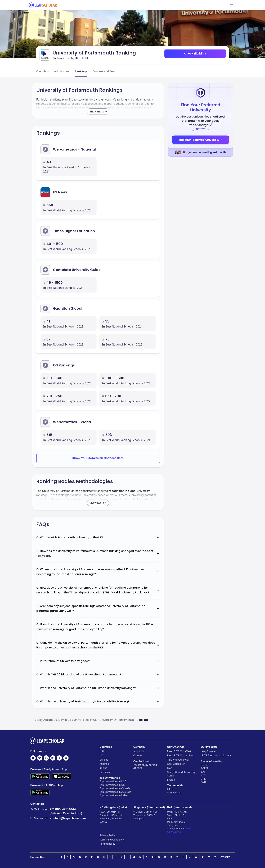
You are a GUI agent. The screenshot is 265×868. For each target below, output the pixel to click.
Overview (42, 71)
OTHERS (225, 857)
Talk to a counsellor (178, 760)
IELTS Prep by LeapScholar (216, 755)
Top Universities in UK (112, 785)
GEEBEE (138, 768)
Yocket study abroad (145, 765)
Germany (105, 772)
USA (102, 751)
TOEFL (205, 768)
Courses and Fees (104, 71)
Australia (105, 764)
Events (171, 780)
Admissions (62, 71)
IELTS (170, 789)
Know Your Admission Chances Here (98, 458)
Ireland (103, 768)
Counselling (174, 792)
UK (101, 755)
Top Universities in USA (113, 781)
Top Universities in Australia (115, 792)
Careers (138, 755)
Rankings (81, 71)
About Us (139, 751)
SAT (203, 772)
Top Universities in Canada (115, 788)
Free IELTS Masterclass (180, 755)
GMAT (204, 782)
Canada (104, 760)
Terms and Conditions (112, 840)
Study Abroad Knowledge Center (182, 774)
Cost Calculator (176, 764)
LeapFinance (208, 751)
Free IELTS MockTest (179, 751)
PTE (203, 775)
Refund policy (107, 844)
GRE (203, 779)
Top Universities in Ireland (114, 795)
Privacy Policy (108, 835)
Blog (170, 768)
